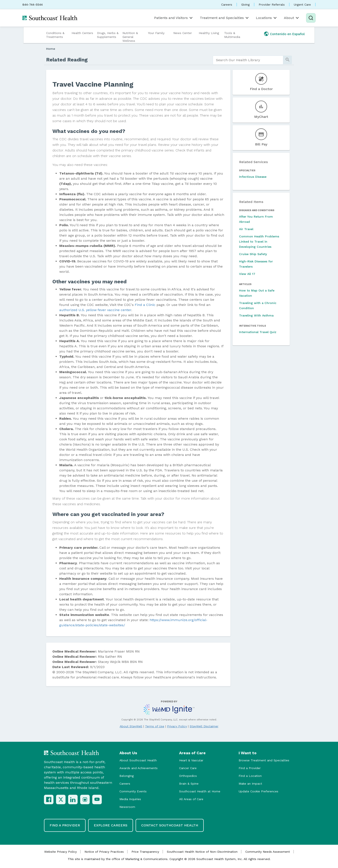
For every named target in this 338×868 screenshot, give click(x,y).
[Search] (311, 18)
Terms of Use (155, 726)
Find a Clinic (145, 305)
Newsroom (127, 807)
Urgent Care (302, 5)
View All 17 (247, 274)
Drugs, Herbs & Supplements (108, 35)
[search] (248, 60)
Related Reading (67, 60)
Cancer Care (188, 768)
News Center (183, 33)
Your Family (156, 33)
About (292, 18)
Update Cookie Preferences (258, 791)
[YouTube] (97, 799)
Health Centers (82, 33)
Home (51, 49)
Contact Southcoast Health (170, 825)
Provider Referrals (272, 5)
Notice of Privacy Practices (104, 852)
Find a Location (250, 776)
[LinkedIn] (73, 799)
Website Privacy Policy (60, 852)
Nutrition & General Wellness (130, 37)
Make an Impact (250, 784)
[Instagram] (85, 799)
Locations (267, 18)
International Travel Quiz (258, 332)
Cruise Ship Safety (253, 254)
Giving (245, 5)
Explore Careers (111, 825)
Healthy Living (209, 33)
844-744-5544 (33, 5)
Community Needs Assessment (268, 852)
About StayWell (131, 726)
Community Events (133, 791)
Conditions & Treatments (55, 35)
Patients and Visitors (174, 18)
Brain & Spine (189, 784)
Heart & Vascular (191, 760)
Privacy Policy (177, 726)
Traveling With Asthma (256, 315)
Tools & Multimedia (232, 35)
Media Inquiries (130, 799)
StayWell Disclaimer (204, 726)
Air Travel (246, 229)
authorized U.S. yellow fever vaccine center (95, 310)
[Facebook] (49, 799)
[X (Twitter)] (61, 799)
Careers (227, 5)
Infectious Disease (253, 177)
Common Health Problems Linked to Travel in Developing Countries (259, 242)
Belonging (127, 776)
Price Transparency (145, 852)
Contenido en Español (287, 34)
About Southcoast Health (138, 760)
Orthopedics (188, 776)
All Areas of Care (191, 799)
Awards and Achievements (138, 768)
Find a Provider (250, 768)
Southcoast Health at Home (200, 791)
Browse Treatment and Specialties (264, 760)
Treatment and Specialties (225, 18)
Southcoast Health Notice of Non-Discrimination (202, 852)
